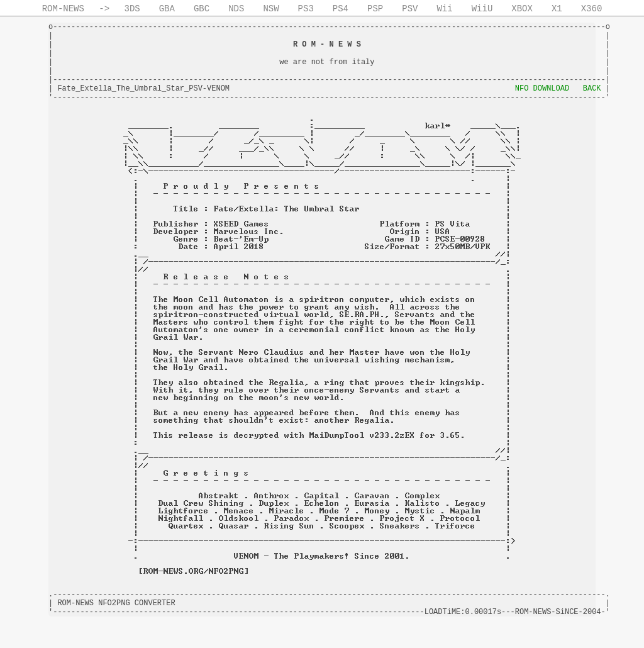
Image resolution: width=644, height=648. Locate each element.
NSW (271, 9)
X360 (592, 9)
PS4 (341, 9)
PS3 (306, 9)
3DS (132, 9)
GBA (167, 9)
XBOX (522, 9)
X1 (557, 9)
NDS (236, 9)
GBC (202, 9)
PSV (410, 9)
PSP (375, 9)
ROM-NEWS (63, 9)
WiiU (482, 9)
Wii (444, 9)
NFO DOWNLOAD (542, 89)
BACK (592, 89)
